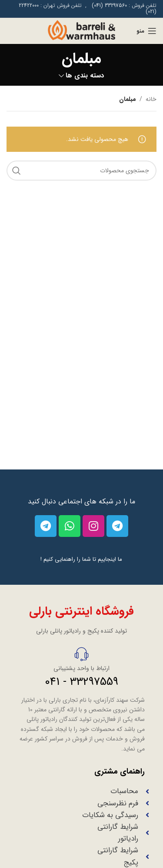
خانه (151, 99)
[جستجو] (81, 171)
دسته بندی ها (85, 76)
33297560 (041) (109, 5)
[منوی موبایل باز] (146, 31)
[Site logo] (81, 30)
